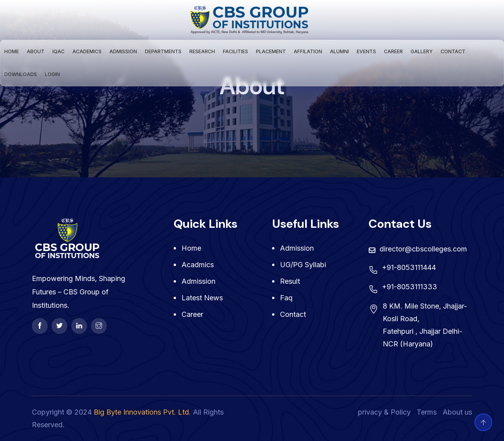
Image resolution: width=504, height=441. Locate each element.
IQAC (58, 51)
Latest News (202, 298)
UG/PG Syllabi (303, 265)
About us (457, 412)
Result (290, 281)
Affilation (308, 51)
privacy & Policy (384, 412)
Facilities (235, 51)
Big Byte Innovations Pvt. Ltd (141, 412)
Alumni (339, 51)
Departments (163, 51)
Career (393, 51)
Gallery (422, 51)
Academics (87, 51)
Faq (286, 298)
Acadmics (198, 265)
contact (293, 314)
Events (366, 51)
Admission (123, 51)
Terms (427, 412)
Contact (453, 51)
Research (202, 51)
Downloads (21, 74)
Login (52, 74)
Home (12, 51)
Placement (271, 51)
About (36, 51)
